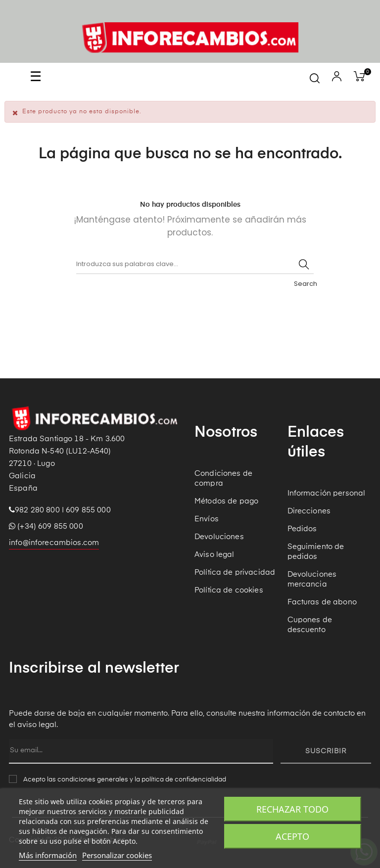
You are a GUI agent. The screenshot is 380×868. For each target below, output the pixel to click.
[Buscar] (195, 264)
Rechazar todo (292, 809)
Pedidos (302, 529)
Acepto (292, 836)
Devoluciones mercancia (312, 579)
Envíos (207, 519)
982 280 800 (37, 510)
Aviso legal (214, 555)
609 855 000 (88, 510)
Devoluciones (219, 537)
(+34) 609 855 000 (46, 526)
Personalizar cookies (117, 855)
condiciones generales (93, 780)
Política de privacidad (235, 572)
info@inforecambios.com (54, 543)
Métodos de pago (226, 501)
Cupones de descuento (310, 625)
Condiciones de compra (223, 479)
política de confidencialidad (184, 780)
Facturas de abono (322, 602)
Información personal (327, 493)
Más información (48, 855)
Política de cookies (229, 590)
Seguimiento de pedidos (316, 552)
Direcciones (309, 511)
